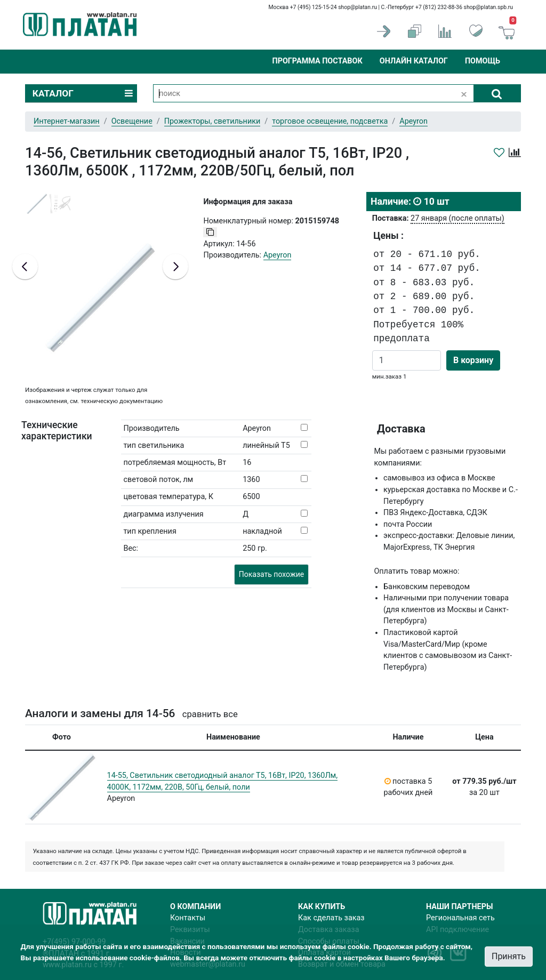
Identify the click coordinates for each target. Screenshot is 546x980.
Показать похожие (271, 574)
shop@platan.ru (358, 7)
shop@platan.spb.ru (488, 7)
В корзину (473, 360)
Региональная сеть (460, 918)
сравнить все (210, 714)
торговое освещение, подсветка (330, 121)
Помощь (483, 61)
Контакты (188, 918)
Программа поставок (317, 61)
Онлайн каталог (414, 61)
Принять (509, 956)
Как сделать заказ (331, 918)
